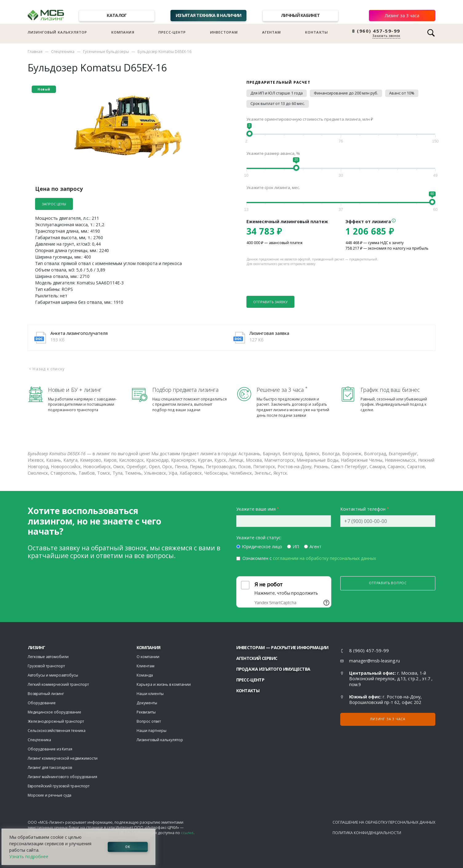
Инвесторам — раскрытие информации (282, 647)
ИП (296, 547)
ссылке (187, 833)
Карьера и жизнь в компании (164, 684)
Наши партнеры (152, 731)
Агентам (272, 32)
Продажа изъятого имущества (273, 669)
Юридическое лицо (262, 547)
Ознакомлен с (309, 558)
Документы (147, 703)
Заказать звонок (386, 36)
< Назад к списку (47, 369)
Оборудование (42, 703)
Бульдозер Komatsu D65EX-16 (164, 52)
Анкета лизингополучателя (79, 333)
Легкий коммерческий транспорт (58, 684)
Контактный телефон (363, 509)
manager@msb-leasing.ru (375, 661)
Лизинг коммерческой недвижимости (63, 758)
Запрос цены (54, 204)
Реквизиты (146, 712)
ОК (128, 847)
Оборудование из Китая (50, 749)
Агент (315, 547)
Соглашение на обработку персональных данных (384, 822)
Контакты (317, 32)
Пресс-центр (172, 32)
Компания (123, 32)
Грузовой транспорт (46, 666)
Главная (35, 52)
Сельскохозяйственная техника (57, 731)
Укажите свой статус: (259, 538)
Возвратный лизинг (46, 694)
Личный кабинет (300, 15)
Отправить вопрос (388, 583)
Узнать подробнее (29, 856)
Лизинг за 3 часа (402, 16)
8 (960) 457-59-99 (376, 31)
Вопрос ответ (149, 721)
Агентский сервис (257, 658)
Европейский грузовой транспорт (59, 786)
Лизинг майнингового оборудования (62, 777)
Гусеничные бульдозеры (106, 52)
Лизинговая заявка (269, 333)
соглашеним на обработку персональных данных (324, 558)
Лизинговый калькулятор (57, 32)
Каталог (117, 15)
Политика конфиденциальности (367, 833)
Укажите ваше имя (256, 509)
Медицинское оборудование (54, 712)
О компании (148, 657)
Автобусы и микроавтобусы (53, 675)
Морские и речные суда (50, 795)
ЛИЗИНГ (36, 647)
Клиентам (146, 666)
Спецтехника (63, 52)
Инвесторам (224, 32)
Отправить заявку (270, 302)
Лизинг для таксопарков (50, 768)
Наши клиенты (150, 694)
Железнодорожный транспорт (56, 721)
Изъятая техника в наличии (209, 15)
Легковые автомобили (48, 657)
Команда (145, 675)
